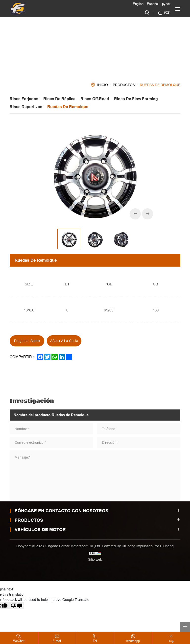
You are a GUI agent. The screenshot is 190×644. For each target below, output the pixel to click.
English (138, 4)
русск (166, 4)
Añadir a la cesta (64, 341)
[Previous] (135, 214)
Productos (124, 85)
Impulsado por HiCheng (155, 546)
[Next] (148, 214)
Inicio (103, 85)
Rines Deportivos (26, 107)
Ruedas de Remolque (160, 85)
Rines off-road (95, 99)
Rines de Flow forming (136, 99)
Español (153, 4)
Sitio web (95, 559)
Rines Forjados (24, 99)
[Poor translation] (17, 606)
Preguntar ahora (27, 341)
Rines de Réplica (59, 99)
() (167, 12)
